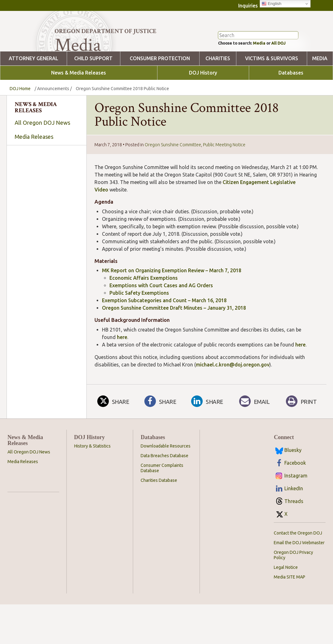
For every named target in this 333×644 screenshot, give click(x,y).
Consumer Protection (160, 83)
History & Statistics (92, 471)
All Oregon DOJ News (42, 148)
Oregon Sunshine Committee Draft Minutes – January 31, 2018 (174, 333)
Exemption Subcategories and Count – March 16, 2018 (164, 325)
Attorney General (34, 83)
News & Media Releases (79, 98)
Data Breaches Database (164, 481)
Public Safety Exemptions (139, 318)
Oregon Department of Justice (106, 31)
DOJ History (203, 98)
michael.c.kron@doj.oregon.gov (233, 390)
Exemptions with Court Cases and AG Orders (161, 310)
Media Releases (34, 162)
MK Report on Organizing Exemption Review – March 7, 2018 (172, 295)
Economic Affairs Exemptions (144, 303)
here (122, 362)
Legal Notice (286, 592)
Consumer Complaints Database (162, 493)
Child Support (93, 83)
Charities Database (159, 505)
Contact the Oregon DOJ (298, 558)
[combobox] (45, 217)
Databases (291, 98)
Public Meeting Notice (224, 170)
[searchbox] (45, 217)
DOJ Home (20, 114)
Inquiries (248, 6)
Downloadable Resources (166, 471)
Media (266, 67)
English (271, 4)
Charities (218, 83)
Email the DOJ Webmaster (299, 568)
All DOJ (290, 67)
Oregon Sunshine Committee (173, 170)
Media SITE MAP (290, 602)
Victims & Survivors (272, 83)
